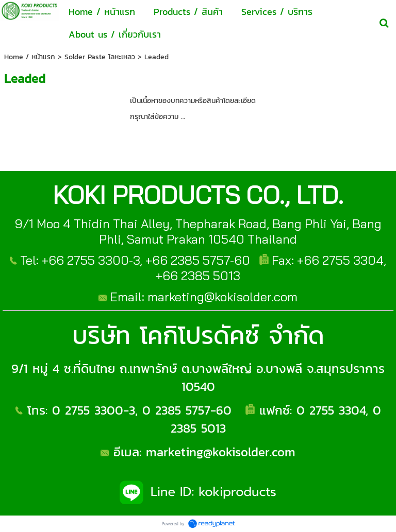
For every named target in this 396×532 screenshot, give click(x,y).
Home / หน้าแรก (30, 57)
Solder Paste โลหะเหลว (100, 57)
